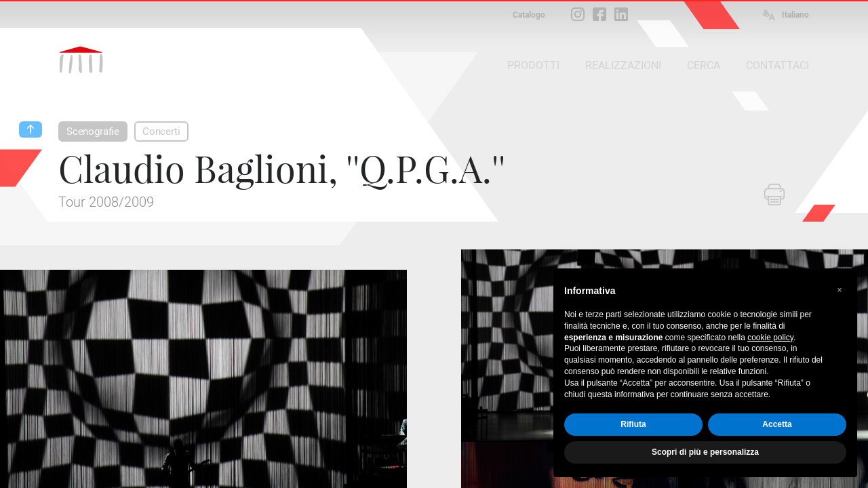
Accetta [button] (777, 424)
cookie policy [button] (770, 338)
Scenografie (93, 131)
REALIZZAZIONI (623, 65)
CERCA (704, 65)
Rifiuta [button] (633, 424)
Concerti (161, 131)
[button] (840, 290)
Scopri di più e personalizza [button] (705, 452)
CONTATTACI (777, 65)
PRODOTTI (533, 65)
